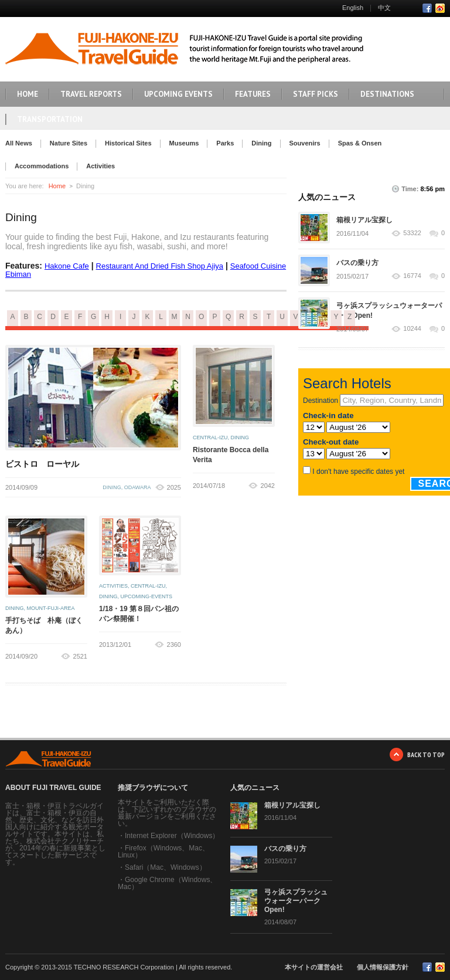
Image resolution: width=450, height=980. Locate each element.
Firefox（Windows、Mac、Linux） (163, 852)
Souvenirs (305, 143)
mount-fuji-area (51, 608)
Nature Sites (69, 143)
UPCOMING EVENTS (178, 94)
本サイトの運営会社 (314, 967)
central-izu (210, 438)
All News (19, 143)
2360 (174, 645)
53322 (412, 233)
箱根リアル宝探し (364, 220)
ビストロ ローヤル (42, 464)
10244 (412, 329)
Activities (100, 166)
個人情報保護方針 (383, 967)
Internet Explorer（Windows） (172, 836)
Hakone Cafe (67, 266)
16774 (412, 276)
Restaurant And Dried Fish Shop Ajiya (160, 266)
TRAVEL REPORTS (91, 94)
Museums (184, 143)
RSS (440, 8)
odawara (138, 487)
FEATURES (253, 94)
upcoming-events (147, 596)
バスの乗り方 (357, 263)
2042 (268, 486)
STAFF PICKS (316, 94)
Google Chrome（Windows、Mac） (167, 883)
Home (57, 186)
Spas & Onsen (360, 143)
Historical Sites (128, 143)
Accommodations (42, 166)
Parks (225, 143)
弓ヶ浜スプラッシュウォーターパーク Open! (296, 901)
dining (112, 487)
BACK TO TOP (426, 755)
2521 (80, 656)
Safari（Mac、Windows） (166, 867)
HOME (28, 94)
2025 (174, 487)
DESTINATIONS (387, 94)
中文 (384, 8)
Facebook (427, 8)
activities (113, 586)
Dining (261, 143)
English (353, 8)
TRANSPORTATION (50, 119)
